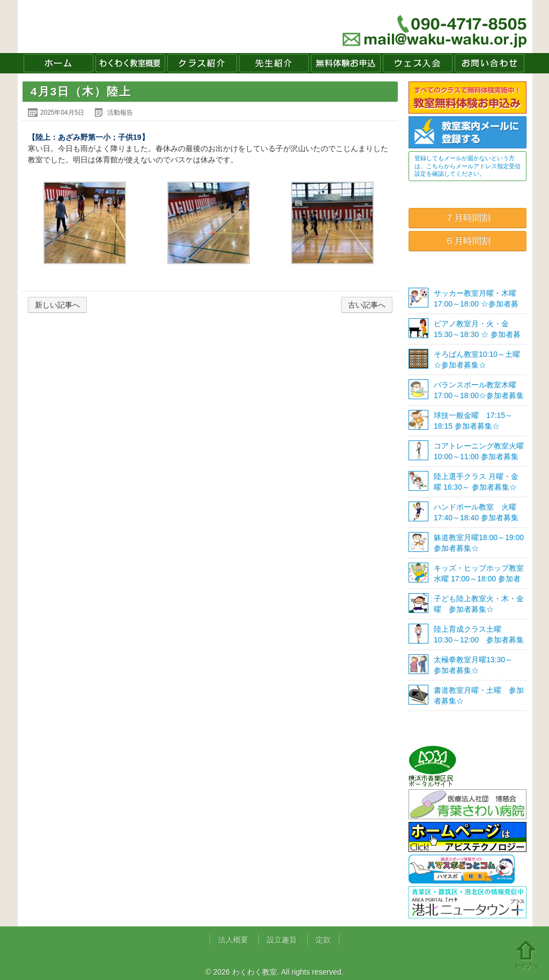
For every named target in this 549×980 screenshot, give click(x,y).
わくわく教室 (121, 27)
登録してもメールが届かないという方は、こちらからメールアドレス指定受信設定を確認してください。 (468, 166)
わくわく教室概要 (130, 63)
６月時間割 (468, 241)
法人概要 (233, 940)
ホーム (58, 63)
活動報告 (120, 113)
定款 (323, 940)
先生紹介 (274, 63)
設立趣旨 (282, 940)
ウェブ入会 (418, 63)
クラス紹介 (202, 63)
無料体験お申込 (346, 63)
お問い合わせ (489, 63)
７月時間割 (468, 218)
